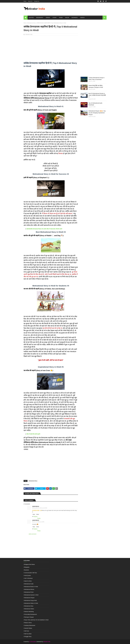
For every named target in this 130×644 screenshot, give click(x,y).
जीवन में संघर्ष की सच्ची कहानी (33, 434)
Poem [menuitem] (61, 18)
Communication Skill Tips (31, 573)
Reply (34, 514)
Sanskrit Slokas (28, 628)
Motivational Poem (29, 592)
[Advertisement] (51, 49)
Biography (27, 567)
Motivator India (29, 34)
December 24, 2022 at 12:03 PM (40, 508)
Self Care (27, 631)
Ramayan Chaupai (29, 617)
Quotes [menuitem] (31, 18)
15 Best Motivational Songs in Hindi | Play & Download (96, 79)
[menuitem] (26, 18)
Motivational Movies (29, 589)
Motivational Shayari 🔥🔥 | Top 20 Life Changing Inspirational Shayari (97, 113)
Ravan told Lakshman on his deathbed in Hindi (36, 620)
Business (27, 570)
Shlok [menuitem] (67, 18)
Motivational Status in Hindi (31, 603)
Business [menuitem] (75, 18)
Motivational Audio (29, 584)
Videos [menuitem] (82, 18)
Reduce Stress (28, 623)
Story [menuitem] (55, 18)
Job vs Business (29, 578)
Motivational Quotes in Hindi (31, 595)
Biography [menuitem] (40, 18)
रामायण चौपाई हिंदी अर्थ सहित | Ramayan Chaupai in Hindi (96, 86)
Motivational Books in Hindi (31, 587)
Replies (35, 517)
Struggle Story (28, 637)
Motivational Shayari (29, 598)
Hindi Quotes (28, 575)
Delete (38, 514)
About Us (30, 1)
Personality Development (31, 614)
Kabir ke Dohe (28, 581)
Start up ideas (28, 634)
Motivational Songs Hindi (31, 600)
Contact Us (37, 1)
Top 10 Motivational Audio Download (95, 104)
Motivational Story (31, 23)
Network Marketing (29, 612)
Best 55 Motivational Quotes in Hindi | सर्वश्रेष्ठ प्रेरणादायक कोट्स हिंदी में (97, 95)
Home (25, 1)
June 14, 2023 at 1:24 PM (39, 522)
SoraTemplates (32, 642)
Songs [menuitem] (48, 18)
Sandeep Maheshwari (30, 625)
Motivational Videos (29, 609)
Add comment (32, 534)
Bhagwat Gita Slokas (30, 564)
